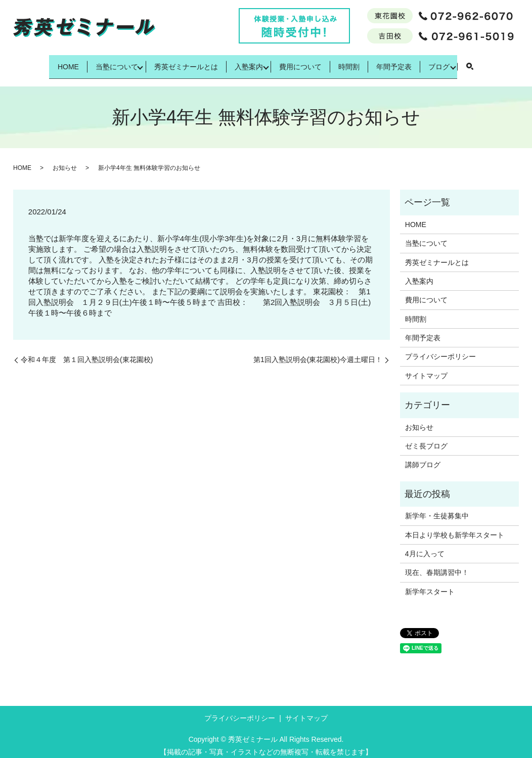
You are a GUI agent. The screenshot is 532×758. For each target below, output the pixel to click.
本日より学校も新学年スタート (455, 527)
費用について (304, 62)
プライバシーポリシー (440, 349)
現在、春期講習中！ (437, 565)
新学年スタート (430, 584)
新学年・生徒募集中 (437, 508)
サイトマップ (426, 368)
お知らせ (65, 160)
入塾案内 (245, 62)
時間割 (361, 62)
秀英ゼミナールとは (173, 62)
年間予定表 (415, 62)
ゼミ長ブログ (426, 438)
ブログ (469, 62)
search (503, 63)
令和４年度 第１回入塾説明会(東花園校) (87, 352)
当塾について (97, 62)
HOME (40, 62)
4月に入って (425, 546)
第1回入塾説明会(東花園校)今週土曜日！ (318, 352)
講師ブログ (423, 457)
